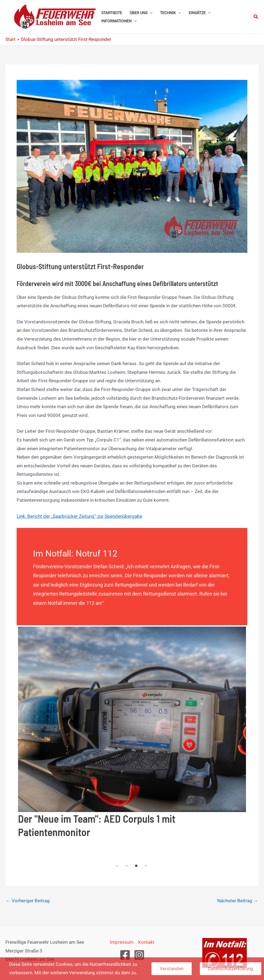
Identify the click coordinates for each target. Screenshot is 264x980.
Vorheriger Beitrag (28, 901)
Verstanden (172, 969)
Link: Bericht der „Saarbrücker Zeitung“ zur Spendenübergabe (79, 516)
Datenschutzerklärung (231, 969)
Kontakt (146, 942)
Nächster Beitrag (238, 901)
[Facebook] (125, 955)
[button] (150, 13)
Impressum (122, 942)
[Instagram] (139, 955)
